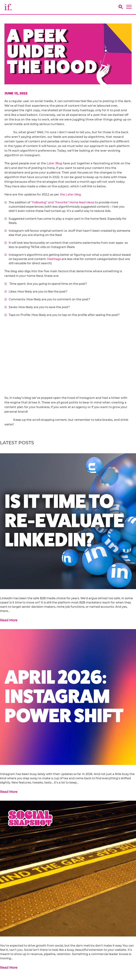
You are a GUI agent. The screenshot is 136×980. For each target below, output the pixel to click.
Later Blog (54, 163)
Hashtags (54, 259)
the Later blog (71, 194)
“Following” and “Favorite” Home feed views (63, 202)
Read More (9, 620)
